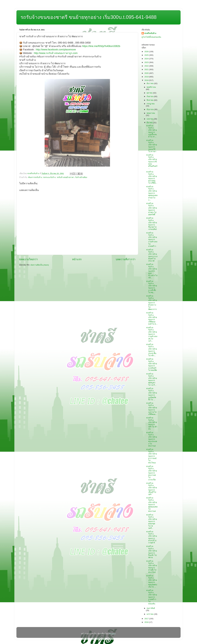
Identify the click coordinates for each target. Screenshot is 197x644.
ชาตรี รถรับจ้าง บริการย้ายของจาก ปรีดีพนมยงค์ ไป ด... (152, 318)
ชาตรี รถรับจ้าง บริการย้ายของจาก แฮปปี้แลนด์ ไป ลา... (152, 131)
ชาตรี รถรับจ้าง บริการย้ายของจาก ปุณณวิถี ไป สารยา (152, 146)
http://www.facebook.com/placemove (56, 50)
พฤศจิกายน (151, 87)
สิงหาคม (150, 100)
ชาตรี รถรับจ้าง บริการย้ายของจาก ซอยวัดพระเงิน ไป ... (152, 581)
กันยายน (150, 96)
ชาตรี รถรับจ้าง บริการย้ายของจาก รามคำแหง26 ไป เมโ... (152, 334)
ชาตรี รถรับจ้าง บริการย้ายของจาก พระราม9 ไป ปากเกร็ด (152, 473)
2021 (147, 69)
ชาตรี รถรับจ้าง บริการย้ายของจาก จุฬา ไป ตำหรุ (152, 423)
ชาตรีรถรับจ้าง (150, 33)
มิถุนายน (150, 109)
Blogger (112, 634)
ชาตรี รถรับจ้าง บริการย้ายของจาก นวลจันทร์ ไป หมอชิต (152, 365)
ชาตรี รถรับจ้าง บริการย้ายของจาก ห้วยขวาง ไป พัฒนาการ (152, 303)
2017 (147, 619)
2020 (147, 73)
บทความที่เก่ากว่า (126, 259)
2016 (147, 622)
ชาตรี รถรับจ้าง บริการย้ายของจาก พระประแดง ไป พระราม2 (152, 439)
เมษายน (150, 119)
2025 (147, 55)
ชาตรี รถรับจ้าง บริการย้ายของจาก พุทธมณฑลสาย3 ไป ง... (152, 193)
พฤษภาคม (151, 113)
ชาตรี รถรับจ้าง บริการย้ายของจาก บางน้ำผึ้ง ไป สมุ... (152, 287)
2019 (147, 77)
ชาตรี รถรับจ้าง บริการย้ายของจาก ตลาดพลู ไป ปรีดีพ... (152, 177)
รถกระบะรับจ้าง (49, 177)
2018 (147, 80)
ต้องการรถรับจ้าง (35, 177)
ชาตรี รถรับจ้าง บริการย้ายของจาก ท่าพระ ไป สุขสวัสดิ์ (152, 209)
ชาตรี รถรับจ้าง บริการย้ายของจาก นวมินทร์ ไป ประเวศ (152, 255)
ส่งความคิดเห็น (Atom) (40, 265)
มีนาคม (150, 123)
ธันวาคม (150, 83)
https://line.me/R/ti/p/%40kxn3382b (101, 46)
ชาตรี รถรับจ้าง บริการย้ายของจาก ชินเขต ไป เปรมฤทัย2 (152, 224)
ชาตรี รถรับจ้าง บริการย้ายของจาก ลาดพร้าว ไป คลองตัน (152, 597)
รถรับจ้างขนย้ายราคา (66, 177)
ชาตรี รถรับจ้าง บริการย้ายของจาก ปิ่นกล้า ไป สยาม (152, 552)
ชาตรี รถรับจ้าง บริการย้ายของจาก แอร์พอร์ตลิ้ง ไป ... (152, 394)
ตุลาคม (150, 93)
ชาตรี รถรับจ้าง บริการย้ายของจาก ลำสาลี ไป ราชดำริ (152, 537)
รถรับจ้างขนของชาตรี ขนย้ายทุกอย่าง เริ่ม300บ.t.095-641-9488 (89, 17)
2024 (147, 59)
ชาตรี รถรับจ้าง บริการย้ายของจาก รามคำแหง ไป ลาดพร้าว (152, 240)
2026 (147, 52)
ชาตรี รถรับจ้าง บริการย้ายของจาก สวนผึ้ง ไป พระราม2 (152, 567)
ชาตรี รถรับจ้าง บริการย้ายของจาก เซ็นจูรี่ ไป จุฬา (152, 489)
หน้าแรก (77, 259)
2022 (147, 66)
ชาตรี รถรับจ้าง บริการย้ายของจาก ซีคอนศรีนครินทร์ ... (152, 162)
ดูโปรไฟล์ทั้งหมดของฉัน (151, 37)
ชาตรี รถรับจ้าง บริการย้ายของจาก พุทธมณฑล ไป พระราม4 (152, 505)
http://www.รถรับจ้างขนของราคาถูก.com (56, 53)
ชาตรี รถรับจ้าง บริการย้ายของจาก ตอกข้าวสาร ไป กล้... (152, 271)
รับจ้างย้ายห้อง (81, 177)
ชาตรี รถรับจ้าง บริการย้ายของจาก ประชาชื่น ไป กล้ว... (152, 350)
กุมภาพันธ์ (151, 608)
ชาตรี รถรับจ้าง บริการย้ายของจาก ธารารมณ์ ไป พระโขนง (152, 456)
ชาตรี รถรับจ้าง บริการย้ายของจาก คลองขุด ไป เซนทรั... (152, 521)
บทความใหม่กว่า (29, 259)
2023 (147, 62)
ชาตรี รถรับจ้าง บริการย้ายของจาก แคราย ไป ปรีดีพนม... (152, 409)
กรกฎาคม (151, 104)
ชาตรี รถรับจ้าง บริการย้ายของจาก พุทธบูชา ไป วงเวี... (152, 379)
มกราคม (150, 614)
